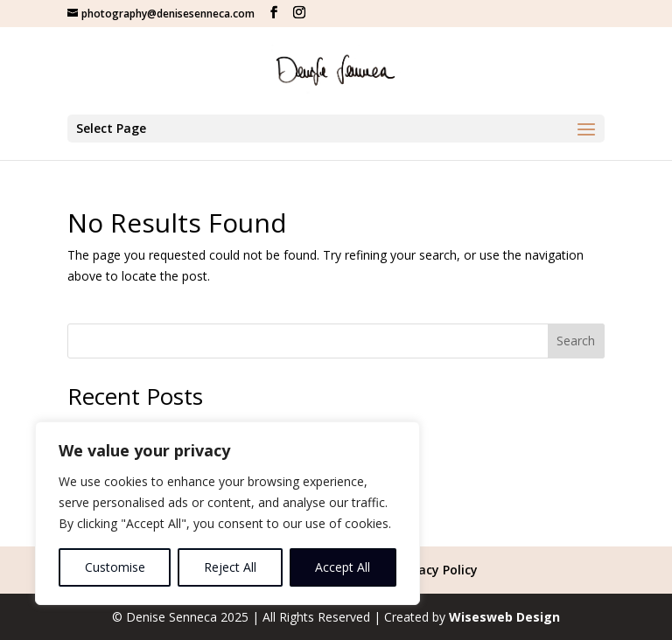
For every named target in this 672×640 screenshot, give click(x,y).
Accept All (343, 567)
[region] (227, 513)
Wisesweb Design (504, 617)
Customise (115, 567)
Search (576, 341)
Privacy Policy (437, 570)
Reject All (230, 567)
